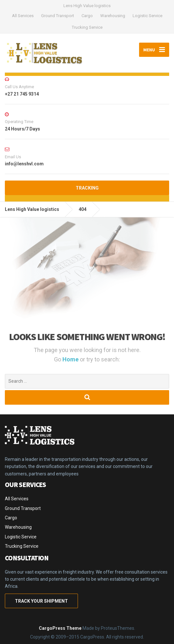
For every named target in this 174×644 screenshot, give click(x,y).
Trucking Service (87, 27)
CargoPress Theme (60, 628)
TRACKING (87, 188)
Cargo (87, 16)
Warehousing (113, 16)
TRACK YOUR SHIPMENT (41, 601)
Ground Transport (58, 16)
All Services (23, 16)
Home (71, 359)
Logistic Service (147, 16)
